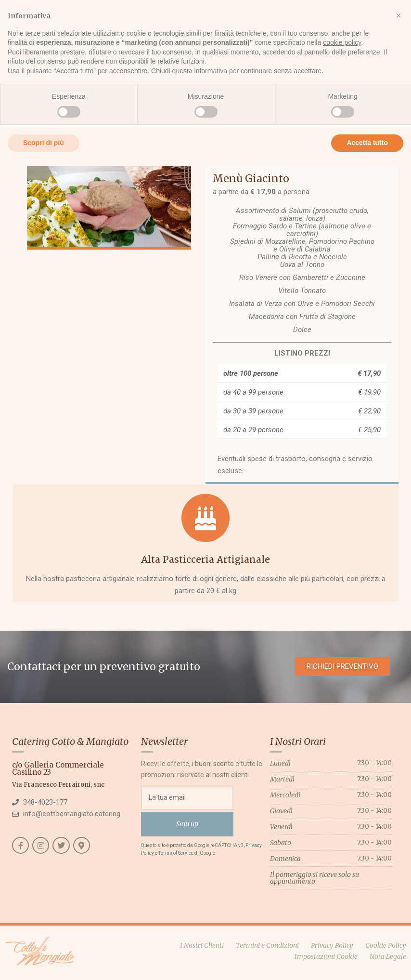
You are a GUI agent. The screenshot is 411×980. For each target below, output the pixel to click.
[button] (398, 15)
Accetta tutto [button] (367, 143)
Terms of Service (176, 853)
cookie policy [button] (342, 42)
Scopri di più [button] (44, 143)
